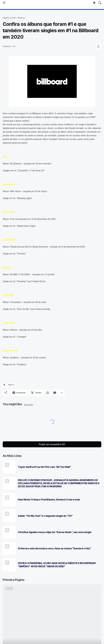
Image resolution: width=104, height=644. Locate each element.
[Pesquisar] (100, 3)
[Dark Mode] (94, 3)
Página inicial (9, 18)
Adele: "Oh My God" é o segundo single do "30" (45, 516)
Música (21, 18)
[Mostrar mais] (62, 393)
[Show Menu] (4, 3)
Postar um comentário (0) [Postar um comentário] (52, 444)
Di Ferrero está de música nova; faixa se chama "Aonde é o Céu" (55, 548)
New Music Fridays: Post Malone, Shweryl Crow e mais (49, 500)
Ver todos (29, 405)
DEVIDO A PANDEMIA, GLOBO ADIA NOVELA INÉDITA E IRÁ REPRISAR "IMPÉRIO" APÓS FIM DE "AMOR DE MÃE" (57, 565)
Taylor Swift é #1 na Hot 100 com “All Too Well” (44, 467)
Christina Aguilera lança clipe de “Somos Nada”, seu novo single (55, 532)
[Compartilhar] (98, 46)
